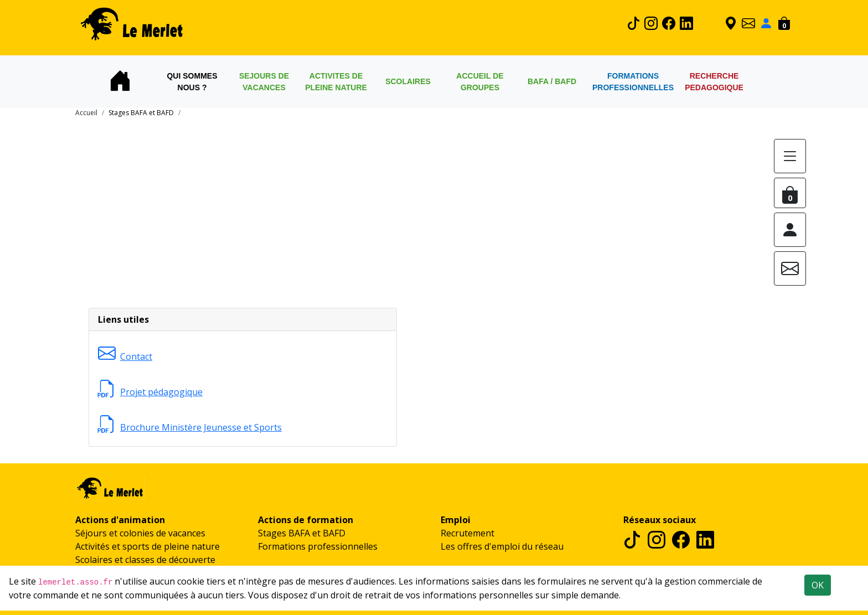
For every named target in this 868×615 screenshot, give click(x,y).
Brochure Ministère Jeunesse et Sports (190, 427)
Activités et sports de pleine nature (148, 546)
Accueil (86, 113)
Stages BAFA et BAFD (302, 533)
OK (818, 585)
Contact (125, 356)
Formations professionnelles (318, 546)
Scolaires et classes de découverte (145, 560)
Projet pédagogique (150, 392)
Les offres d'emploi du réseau (502, 546)
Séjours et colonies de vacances (140, 533)
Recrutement (467, 533)
